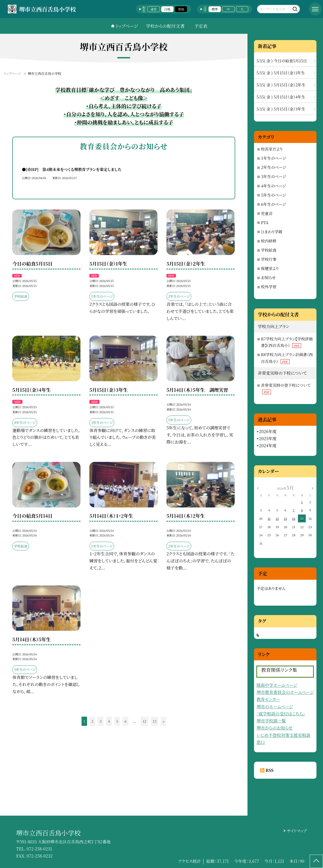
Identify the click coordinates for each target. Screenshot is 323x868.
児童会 (267, 213)
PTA (265, 222)
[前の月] (258, 488)
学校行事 (269, 259)
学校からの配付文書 (165, 26)
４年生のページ (273, 186)
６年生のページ (273, 204)
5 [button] (117, 721)
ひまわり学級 (272, 232)
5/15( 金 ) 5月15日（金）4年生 (281, 97)
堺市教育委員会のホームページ (285, 692)
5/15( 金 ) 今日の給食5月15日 (282, 61)
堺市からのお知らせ (274, 728)
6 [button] (125, 721)
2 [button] (93, 721)
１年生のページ (273, 158)
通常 (154, 9)
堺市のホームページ (275, 707)
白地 (167, 9)
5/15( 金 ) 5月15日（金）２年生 (281, 85)
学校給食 (269, 250)
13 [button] (154, 721)
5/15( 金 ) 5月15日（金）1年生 (281, 73)
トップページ (127, 26)
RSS (270, 770)
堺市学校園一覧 (271, 721)
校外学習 (269, 287)
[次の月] (313, 488)
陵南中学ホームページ (277, 685)
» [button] (163, 721)
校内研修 (269, 241)
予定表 (201, 26)
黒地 (181, 9)
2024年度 (268, 446)
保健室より (270, 268)
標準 (215, 9)
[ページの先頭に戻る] (316, 861)
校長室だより (272, 149)
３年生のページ (273, 176)
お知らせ (268, 277)
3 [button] (101, 721)
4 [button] (109, 721)
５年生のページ (273, 195)
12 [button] (145, 721)
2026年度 (268, 431)
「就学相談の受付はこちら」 (281, 714)
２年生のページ (273, 167)
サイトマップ (297, 831)
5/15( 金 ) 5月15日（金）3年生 (281, 109)
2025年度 (268, 438)
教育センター (268, 699)
